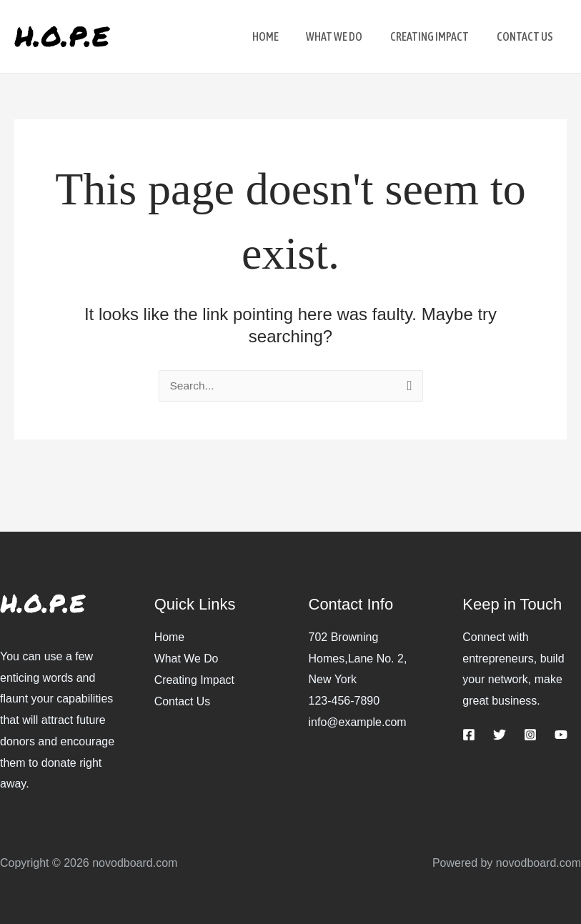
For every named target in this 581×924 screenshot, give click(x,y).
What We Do (187, 659)
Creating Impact (195, 679)
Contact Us (183, 701)
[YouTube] (561, 735)
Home (170, 637)
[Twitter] (500, 735)
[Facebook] (469, 735)
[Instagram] (530, 735)
